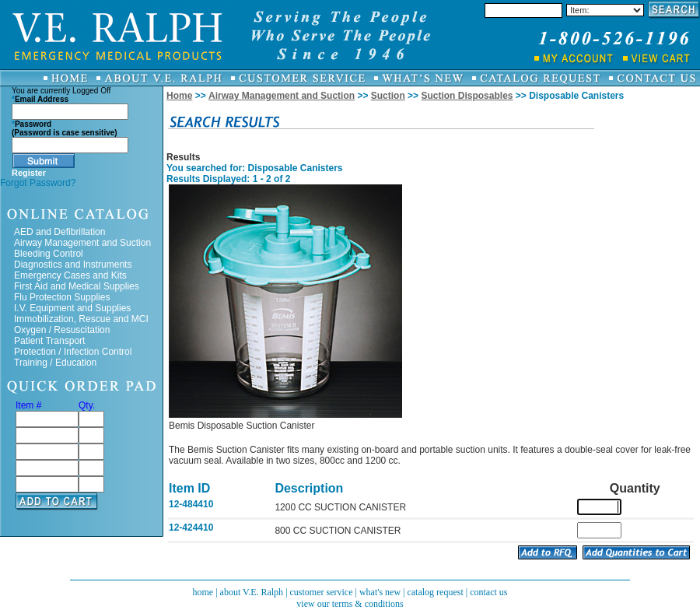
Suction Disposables (467, 96)
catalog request (435, 592)
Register (29, 173)
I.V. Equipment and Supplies (72, 308)
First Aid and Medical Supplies (77, 286)
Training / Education (55, 363)
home (203, 592)
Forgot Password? (38, 183)
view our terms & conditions (350, 604)
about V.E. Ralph (252, 592)
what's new (380, 592)
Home (179, 96)
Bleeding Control (49, 254)
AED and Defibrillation (59, 232)
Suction (388, 96)
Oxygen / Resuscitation (62, 330)
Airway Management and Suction (82, 243)
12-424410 (191, 528)
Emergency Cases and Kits (70, 275)
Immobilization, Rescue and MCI (81, 319)
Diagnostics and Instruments (73, 265)
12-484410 (191, 504)
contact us (488, 592)
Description (309, 488)
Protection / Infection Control (73, 352)
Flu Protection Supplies (62, 297)
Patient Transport (49, 341)
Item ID (189, 488)
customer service (322, 592)
